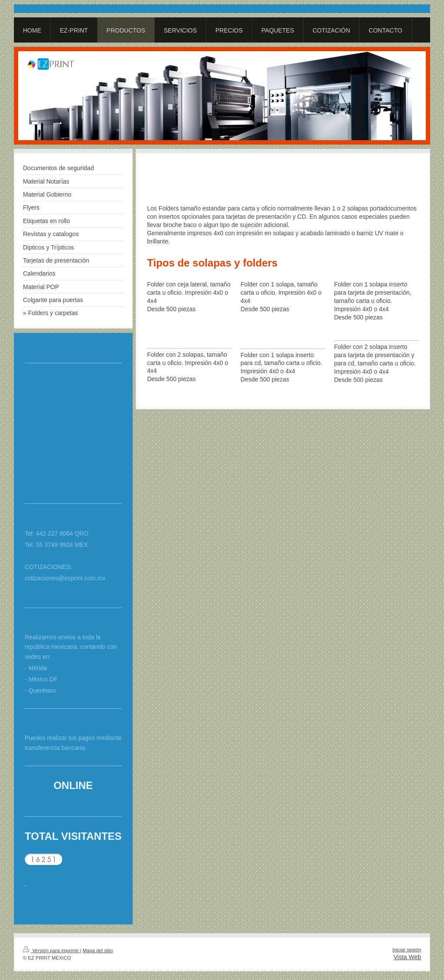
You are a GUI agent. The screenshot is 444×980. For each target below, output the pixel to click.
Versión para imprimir (51, 950)
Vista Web (407, 957)
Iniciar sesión (407, 950)
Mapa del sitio (98, 950)
